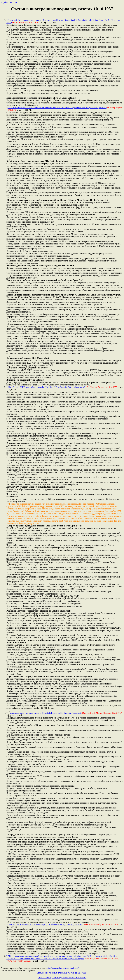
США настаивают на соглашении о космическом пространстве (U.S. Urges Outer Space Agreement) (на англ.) (57, 108)
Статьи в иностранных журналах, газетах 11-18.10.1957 (62, 973)
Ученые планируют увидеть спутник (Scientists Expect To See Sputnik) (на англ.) (44, 713)
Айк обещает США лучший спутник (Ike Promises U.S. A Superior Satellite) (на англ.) (46, 387)
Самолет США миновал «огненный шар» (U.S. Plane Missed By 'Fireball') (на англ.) (45, 924)
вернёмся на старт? (10, 2)
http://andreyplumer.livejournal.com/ (63, 968)
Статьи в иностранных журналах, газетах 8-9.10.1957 (62, 978)
